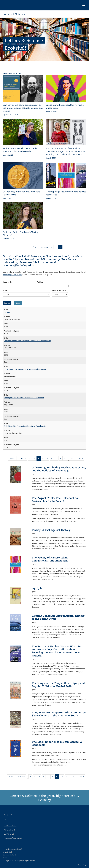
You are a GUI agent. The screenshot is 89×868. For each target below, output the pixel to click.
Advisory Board (9, 830)
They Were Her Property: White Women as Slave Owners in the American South (59, 714)
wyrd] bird (39, 588)
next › (74, 459)
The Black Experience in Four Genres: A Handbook (57, 743)
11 (68, 777)
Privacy (6, 858)
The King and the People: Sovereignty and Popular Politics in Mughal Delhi (58, 684)
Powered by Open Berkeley (12, 849)
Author (40, 282)
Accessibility (7, 852)
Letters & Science (14, 14)
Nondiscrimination (10, 855)
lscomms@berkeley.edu (18, 265)
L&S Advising (9, 834)
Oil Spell (7, 312)
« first (35, 248)
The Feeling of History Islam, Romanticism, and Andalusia (50, 559)
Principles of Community (13, 838)
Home (6, 819)
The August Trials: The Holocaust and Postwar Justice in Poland (56, 499)
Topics (6, 290)
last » (81, 459)
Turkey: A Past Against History (51, 530)
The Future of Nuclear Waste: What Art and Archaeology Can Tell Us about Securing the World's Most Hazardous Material (57, 651)
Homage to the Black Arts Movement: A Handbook (24, 398)
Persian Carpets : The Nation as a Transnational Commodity (28, 341)
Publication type (59, 290)
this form (39, 262)
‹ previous (44, 248)
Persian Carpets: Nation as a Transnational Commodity (26, 369)
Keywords (7, 282)
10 (63, 777)
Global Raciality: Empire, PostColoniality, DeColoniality (25, 426)
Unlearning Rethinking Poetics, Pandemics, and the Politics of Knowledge (59, 469)
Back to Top (82, 865)
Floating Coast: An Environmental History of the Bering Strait (58, 617)
